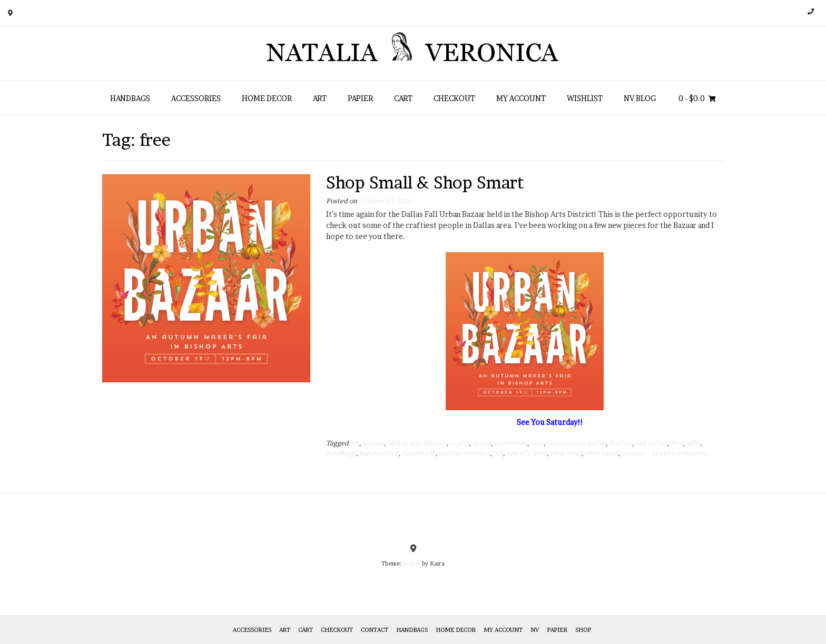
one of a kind (527, 453)
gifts (694, 443)
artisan (373, 443)
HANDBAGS (130, 98)
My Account (521, 98)
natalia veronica (465, 453)
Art (320, 98)
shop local (566, 453)
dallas (481, 443)
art (355, 443)
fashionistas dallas (576, 443)
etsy (537, 443)
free (677, 443)
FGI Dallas (651, 443)
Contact (375, 630)
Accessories (196, 98)
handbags (341, 453)
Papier (360, 98)
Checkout (454, 98)
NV (498, 453)
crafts (459, 443)
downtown (511, 443)
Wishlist (585, 98)
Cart (403, 98)
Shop (583, 630)
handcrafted (379, 453)
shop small (602, 453)
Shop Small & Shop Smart (425, 182)
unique (633, 453)
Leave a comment (679, 453)
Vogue (412, 563)
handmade (419, 453)
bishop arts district (417, 443)
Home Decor (267, 98)
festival (621, 443)
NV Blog (640, 98)
